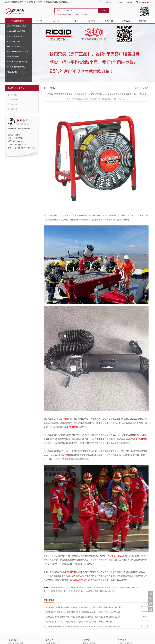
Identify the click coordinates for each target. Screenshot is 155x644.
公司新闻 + (13, 95)
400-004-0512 (142, 2)
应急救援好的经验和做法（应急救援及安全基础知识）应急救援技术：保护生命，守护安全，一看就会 (82, 627)
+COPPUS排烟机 (14, 41)
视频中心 (92, 21)
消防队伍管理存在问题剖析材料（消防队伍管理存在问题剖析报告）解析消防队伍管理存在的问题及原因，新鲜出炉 (83, 617)
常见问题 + (13, 104)
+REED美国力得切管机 (16, 31)
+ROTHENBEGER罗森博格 (18, 52)
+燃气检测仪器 (13, 57)
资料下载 (109, 21)
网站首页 (110, 2)
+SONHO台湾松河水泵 (16, 67)
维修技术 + (13, 109)
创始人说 (126, 21)
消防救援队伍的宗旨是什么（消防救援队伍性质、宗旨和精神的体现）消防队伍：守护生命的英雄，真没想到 (83, 612)
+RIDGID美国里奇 (14, 46)
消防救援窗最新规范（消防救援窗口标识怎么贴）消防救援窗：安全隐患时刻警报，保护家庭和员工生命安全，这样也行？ (95, 588)
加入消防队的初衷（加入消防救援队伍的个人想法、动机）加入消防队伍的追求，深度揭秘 (78, 622)
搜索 (104, 10)
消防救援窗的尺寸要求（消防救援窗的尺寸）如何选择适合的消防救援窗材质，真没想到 (83, 591)
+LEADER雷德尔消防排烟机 (18, 62)
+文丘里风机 (12, 72)
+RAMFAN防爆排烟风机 (17, 26)
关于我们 (40, 21)
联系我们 (129, 2)
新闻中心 (57, 21)
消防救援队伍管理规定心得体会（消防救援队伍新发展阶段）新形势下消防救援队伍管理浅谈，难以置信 (83, 607)
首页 (136, 88)
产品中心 (119, 2)
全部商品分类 (16, 21)
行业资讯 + (13, 100)
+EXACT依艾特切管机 (16, 36)
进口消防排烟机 (61, 419)
